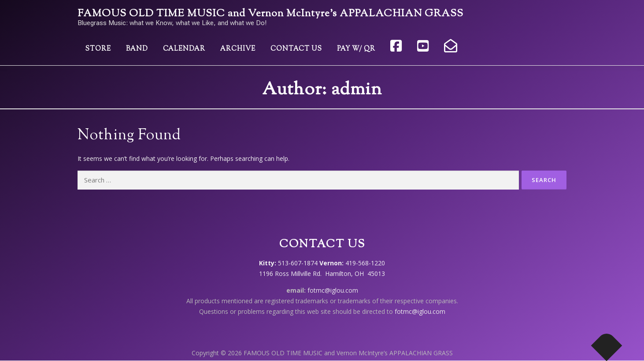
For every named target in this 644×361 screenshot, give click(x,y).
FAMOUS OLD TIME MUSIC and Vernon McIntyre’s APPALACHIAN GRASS (270, 14)
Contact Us (296, 49)
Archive (238, 49)
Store (98, 49)
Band (137, 49)
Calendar (184, 49)
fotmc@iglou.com (333, 290)
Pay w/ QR (356, 49)
